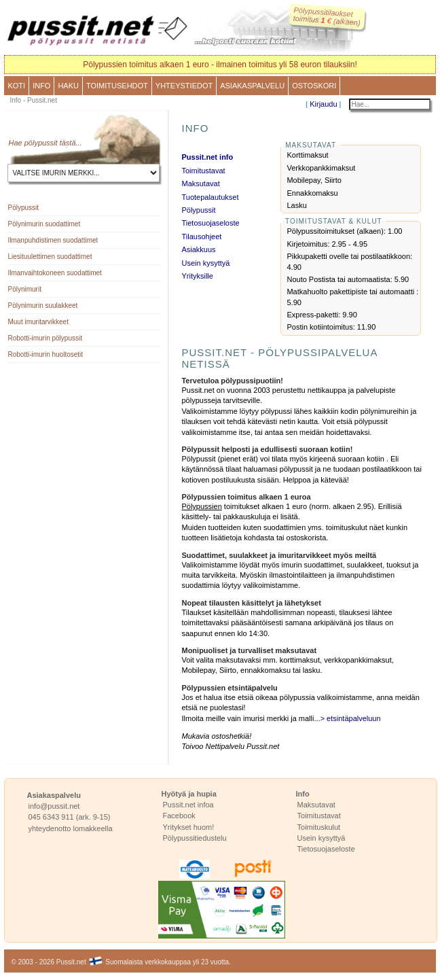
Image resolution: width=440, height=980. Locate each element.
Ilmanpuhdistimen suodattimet (53, 240)
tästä (68, 143)
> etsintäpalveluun (351, 718)
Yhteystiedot (184, 86)
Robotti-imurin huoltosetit (45, 354)
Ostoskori (314, 86)
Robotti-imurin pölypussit (45, 338)
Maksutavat (200, 183)
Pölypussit (23, 208)
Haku (68, 86)
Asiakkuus (198, 249)
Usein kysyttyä (205, 263)
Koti (16, 86)
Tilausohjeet (201, 237)
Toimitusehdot (117, 86)
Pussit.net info (207, 157)
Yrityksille (197, 276)
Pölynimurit (24, 289)
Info (41, 86)
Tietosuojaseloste (210, 223)
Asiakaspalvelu (252, 86)
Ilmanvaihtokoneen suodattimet (54, 273)
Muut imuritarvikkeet (38, 322)
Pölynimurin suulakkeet (42, 305)
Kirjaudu (323, 104)
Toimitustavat (203, 171)
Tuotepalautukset (210, 197)
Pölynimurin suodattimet (44, 224)
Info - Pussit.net (33, 100)
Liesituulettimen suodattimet (50, 257)
